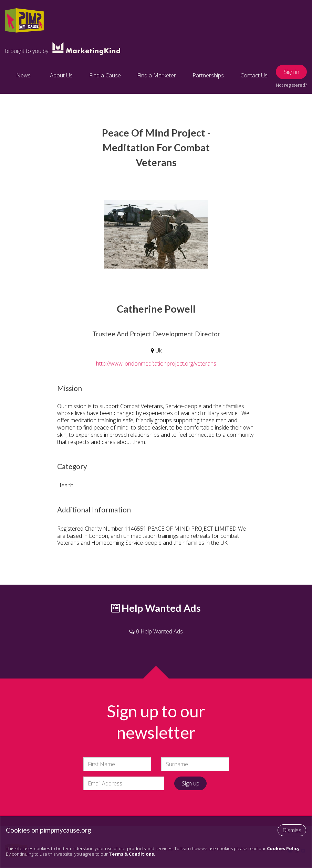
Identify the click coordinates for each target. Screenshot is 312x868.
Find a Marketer (157, 75)
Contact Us (254, 75)
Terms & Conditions (131, 854)
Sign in (292, 72)
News (23, 75)
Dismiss (292, 830)
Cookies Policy (283, 848)
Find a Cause (105, 75)
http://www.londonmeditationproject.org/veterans (156, 364)
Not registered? (291, 85)
